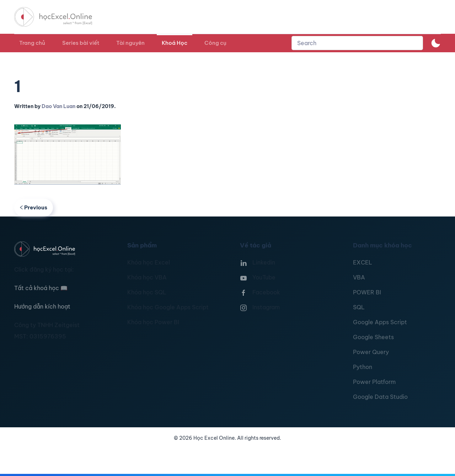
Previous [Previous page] (34, 207)
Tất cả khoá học (41, 288)
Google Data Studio (380, 397)
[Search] (357, 43)
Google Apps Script (380, 322)
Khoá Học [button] (175, 43)
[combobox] (357, 43)
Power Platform (374, 382)
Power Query (371, 352)
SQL (359, 307)
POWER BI (367, 292)
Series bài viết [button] (81, 43)
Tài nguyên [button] (130, 43)
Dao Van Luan (58, 106)
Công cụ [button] (215, 43)
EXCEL (363, 262)
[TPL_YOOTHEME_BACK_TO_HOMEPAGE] (60, 17)
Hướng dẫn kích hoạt (42, 306)
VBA (359, 277)
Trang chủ (32, 43)
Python (363, 367)
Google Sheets (373, 337)
